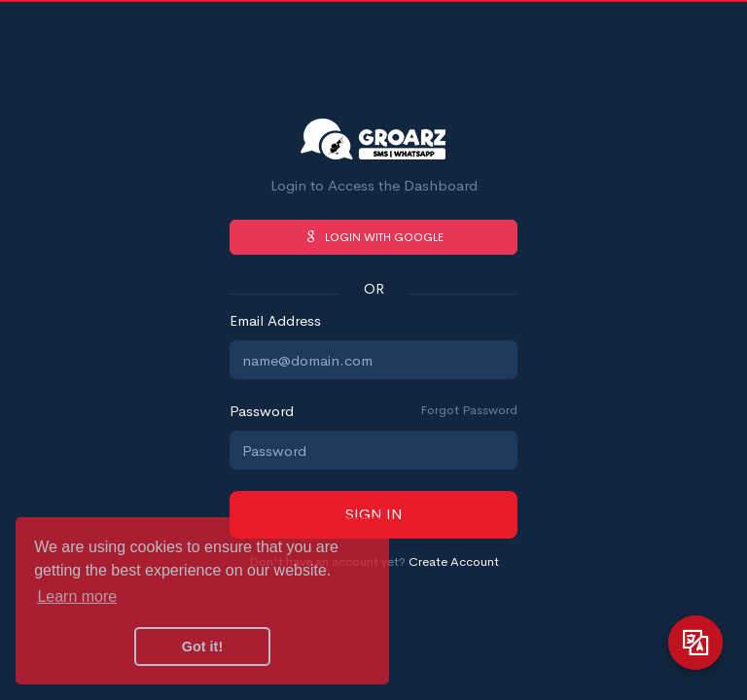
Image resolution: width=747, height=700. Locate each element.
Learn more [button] (77, 596)
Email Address (275, 320)
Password (262, 411)
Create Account (454, 561)
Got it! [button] (202, 647)
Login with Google (373, 237)
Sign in (374, 514)
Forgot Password (469, 410)
